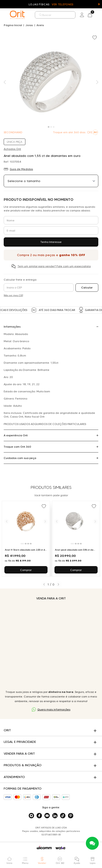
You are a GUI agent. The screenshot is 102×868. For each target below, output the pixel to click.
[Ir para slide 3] (28, 544)
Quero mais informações (54, 709)
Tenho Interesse (51, 242)
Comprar (26, 570)
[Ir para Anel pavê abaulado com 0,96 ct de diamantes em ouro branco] (76, 539)
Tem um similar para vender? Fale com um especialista (54, 266)
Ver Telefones (63, 4)
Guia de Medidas (21, 169)
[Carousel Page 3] (54, 127)
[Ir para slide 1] (22, 544)
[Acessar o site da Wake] (60, 848)
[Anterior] (7, 521)
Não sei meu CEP (13, 295)
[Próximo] (45, 521)
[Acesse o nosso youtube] (47, 816)
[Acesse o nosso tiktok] (63, 816)
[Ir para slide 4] (31, 544)
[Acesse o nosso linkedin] (55, 816)
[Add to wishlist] (95, 38)
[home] (17, 15)
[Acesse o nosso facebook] (39, 816)
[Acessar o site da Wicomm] (44, 848)
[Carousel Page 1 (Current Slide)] (49, 127)
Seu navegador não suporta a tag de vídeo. (51, 645)
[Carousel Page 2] (51, 127)
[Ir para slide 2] (26, 544)
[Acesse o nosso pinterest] (71, 816)
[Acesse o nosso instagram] (31, 816)
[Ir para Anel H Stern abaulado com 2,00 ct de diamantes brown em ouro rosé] (26, 539)
